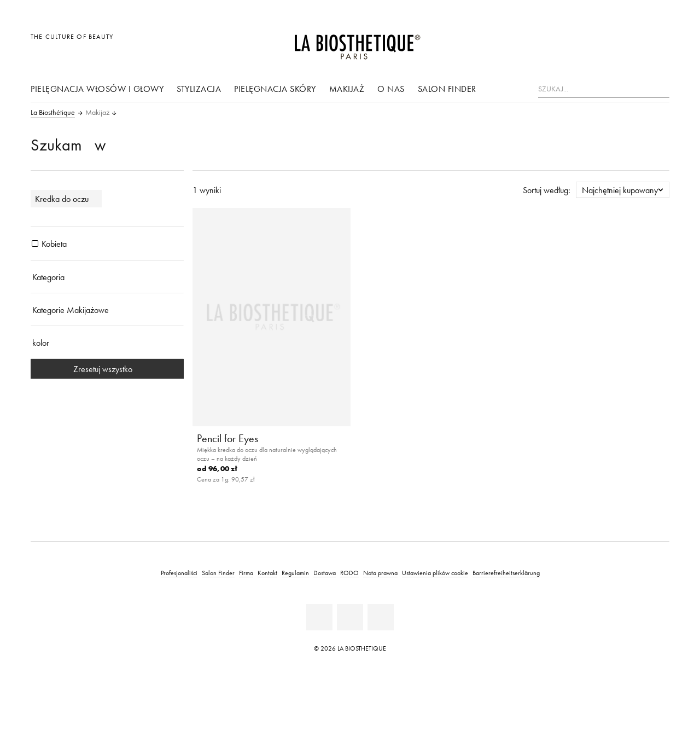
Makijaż (347, 89)
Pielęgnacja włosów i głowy (97, 89)
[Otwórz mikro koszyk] (658, 42)
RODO (349, 573)
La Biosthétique (53, 113)
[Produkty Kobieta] (35, 244)
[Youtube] (350, 617)
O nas (391, 89)
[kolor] (107, 343)
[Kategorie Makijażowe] (107, 310)
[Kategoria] (107, 277)
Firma (246, 573)
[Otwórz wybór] (608, 42)
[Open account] (634, 42)
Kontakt (267, 573)
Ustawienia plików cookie (435, 573)
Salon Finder (447, 89)
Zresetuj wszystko (107, 369)
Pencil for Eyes (227, 438)
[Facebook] (319, 617)
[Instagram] (381, 617)
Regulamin (295, 573)
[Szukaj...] (604, 89)
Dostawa (325, 573)
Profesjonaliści (179, 573)
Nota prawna (380, 573)
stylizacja (199, 89)
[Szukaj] (661, 88)
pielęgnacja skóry (275, 89)
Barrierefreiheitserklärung (506, 573)
